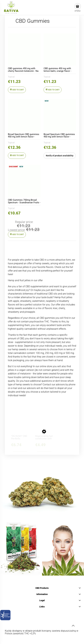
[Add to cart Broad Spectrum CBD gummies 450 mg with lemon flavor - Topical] (17, 156)
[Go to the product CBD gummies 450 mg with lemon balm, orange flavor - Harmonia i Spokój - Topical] (60, 50)
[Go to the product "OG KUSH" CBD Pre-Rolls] (20, 425)
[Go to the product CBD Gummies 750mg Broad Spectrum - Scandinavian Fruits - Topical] (24, 181)
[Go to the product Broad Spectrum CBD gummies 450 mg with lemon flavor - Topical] (24, 115)
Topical (11, 77)
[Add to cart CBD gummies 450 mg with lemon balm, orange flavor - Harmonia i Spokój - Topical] (53, 90)
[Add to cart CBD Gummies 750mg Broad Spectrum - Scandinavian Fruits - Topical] (17, 234)
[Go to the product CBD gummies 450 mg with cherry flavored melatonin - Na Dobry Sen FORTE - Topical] (24, 50)
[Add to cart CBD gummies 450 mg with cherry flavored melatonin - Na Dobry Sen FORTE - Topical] (17, 90)
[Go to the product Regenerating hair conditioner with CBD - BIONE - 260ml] (44, 425)
